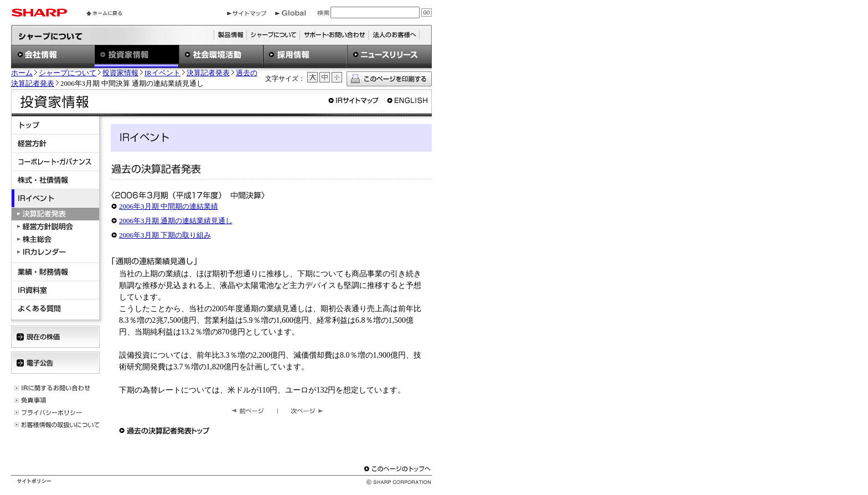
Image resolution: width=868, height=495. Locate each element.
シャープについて (68, 73)
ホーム (22, 73)
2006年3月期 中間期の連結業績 (169, 206)
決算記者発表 (208, 73)
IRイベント (162, 73)
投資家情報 (120, 73)
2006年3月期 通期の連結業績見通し (176, 221)
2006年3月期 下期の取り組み (165, 235)
